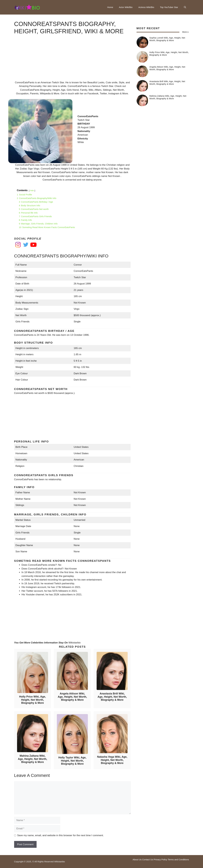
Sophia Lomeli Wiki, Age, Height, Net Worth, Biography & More (167, 39)
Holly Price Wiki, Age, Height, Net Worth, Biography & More (33, 700)
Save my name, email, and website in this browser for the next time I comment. (60, 835)
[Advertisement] (72, 60)
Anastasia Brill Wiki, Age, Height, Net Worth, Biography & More (112, 697)
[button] (185, 7)
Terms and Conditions (178, 859)
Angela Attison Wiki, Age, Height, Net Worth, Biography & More (72, 697)
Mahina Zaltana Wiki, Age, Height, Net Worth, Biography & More (33, 759)
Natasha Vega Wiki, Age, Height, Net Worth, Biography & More (112, 760)
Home (110, 7)
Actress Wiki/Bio (146, 7)
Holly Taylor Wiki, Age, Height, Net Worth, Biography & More (72, 761)
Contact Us (148, 859)
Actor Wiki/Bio (126, 7)
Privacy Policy (160, 859)
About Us (137, 859)
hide (32, 190)
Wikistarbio (75, 643)
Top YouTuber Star (169, 7)
